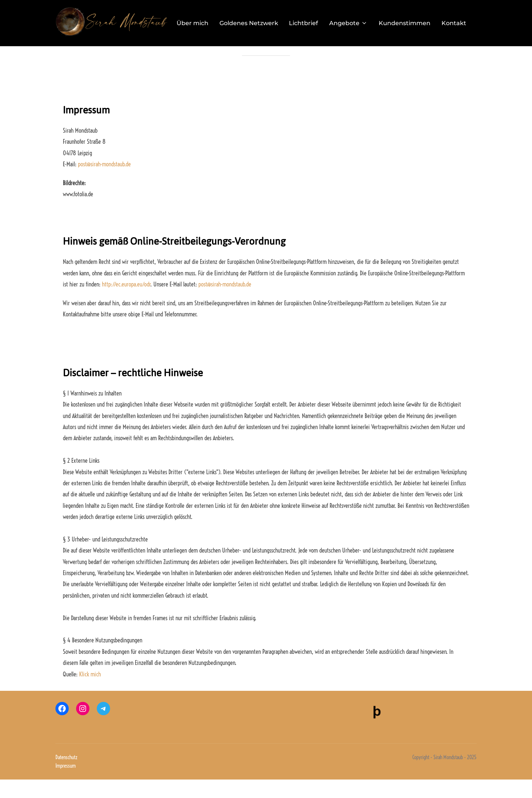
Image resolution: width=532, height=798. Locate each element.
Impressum (66, 784)
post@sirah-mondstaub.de (104, 183)
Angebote (349, 23)
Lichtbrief (304, 23)
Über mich (192, 23)
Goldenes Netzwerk (249, 23)
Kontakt (454, 23)
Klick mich (90, 693)
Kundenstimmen (405, 23)
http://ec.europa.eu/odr (126, 303)
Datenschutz (66, 776)
